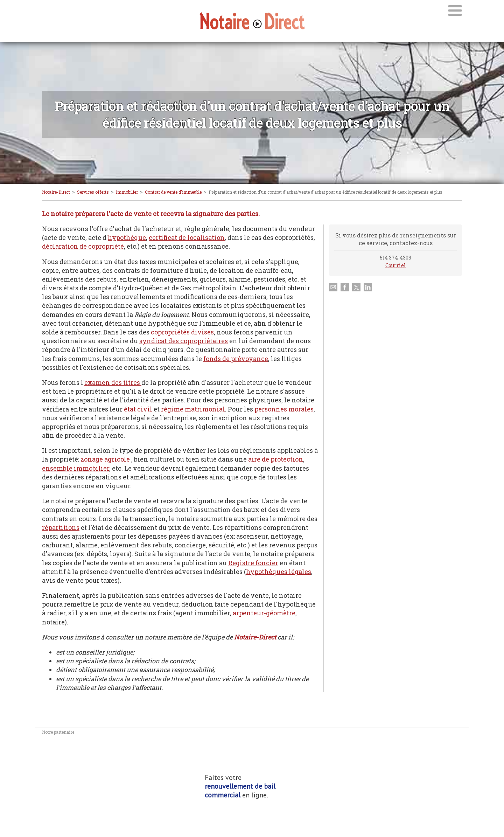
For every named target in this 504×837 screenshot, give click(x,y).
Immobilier (127, 192)
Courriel (396, 265)
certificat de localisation (187, 237)
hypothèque (127, 237)
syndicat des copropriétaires (184, 341)
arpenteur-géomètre (264, 613)
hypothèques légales (279, 572)
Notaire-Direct (56, 192)
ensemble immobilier (76, 468)
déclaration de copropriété (83, 246)
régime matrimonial (193, 409)
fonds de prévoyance (236, 359)
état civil (138, 409)
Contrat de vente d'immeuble (173, 192)
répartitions (61, 527)
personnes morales (284, 409)
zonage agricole (106, 459)
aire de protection (276, 459)
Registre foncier (253, 563)
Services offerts (93, 192)
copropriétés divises (182, 332)
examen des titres (113, 382)
